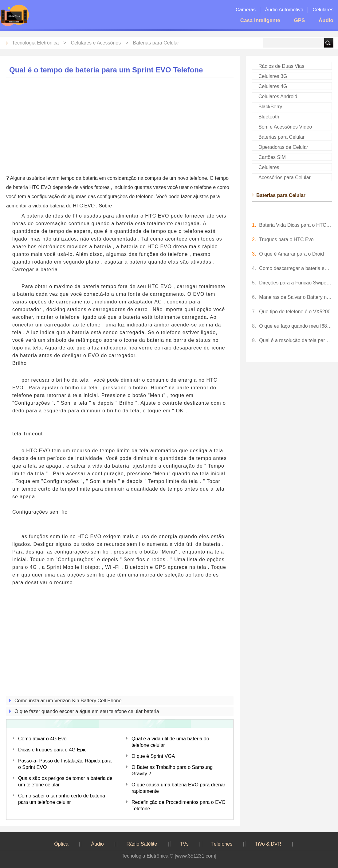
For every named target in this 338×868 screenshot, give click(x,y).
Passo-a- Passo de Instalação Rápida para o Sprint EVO (65, 764)
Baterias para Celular (156, 43)
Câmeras (246, 10)
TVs (184, 844)
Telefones (222, 844)
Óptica (61, 844)
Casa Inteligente (260, 20)
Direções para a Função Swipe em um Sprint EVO (295, 283)
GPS (299, 20)
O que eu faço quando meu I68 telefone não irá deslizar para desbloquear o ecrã (295, 326)
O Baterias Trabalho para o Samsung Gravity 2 (172, 770)
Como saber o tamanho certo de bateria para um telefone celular (62, 799)
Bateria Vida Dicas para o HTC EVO (295, 225)
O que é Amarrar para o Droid (291, 254)
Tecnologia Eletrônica (35, 43)
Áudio (326, 20)
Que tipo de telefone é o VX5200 (295, 312)
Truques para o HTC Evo (286, 239)
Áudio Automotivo (284, 10)
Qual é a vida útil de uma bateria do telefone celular (170, 742)
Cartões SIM (272, 157)
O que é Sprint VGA (153, 756)
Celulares (323, 10)
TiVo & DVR (268, 844)
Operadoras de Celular (283, 147)
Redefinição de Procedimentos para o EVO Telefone (179, 805)
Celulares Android (278, 96)
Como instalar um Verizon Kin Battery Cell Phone (68, 701)
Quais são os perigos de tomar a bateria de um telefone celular (65, 781)
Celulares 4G (273, 86)
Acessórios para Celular (285, 177)
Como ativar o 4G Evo (42, 739)
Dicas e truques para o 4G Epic (52, 750)
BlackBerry (270, 107)
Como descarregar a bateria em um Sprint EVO (295, 268)
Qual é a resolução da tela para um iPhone (295, 340)
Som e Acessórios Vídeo (285, 127)
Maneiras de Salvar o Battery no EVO (295, 297)
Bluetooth (269, 117)
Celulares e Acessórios (96, 43)
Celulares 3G (273, 76)
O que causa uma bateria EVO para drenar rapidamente (178, 788)
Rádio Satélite (142, 844)
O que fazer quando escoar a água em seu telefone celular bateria (87, 711)
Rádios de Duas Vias (281, 66)
